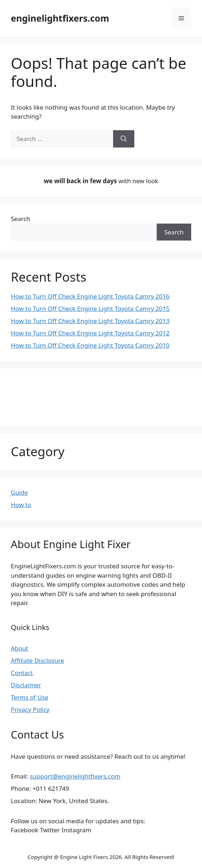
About (19, 648)
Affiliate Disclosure (37, 660)
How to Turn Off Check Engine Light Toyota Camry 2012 (90, 333)
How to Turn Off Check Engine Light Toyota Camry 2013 (90, 321)
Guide (19, 492)
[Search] (124, 139)
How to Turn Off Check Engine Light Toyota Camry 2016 (90, 296)
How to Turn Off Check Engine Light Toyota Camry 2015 (90, 309)
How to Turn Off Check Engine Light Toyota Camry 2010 (90, 345)
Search (21, 219)
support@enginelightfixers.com (75, 776)
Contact (22, 673)
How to (21, 505)
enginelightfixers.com (60, 18)
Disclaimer (26, 685)
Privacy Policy (30, 710)
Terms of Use (30, 697)
